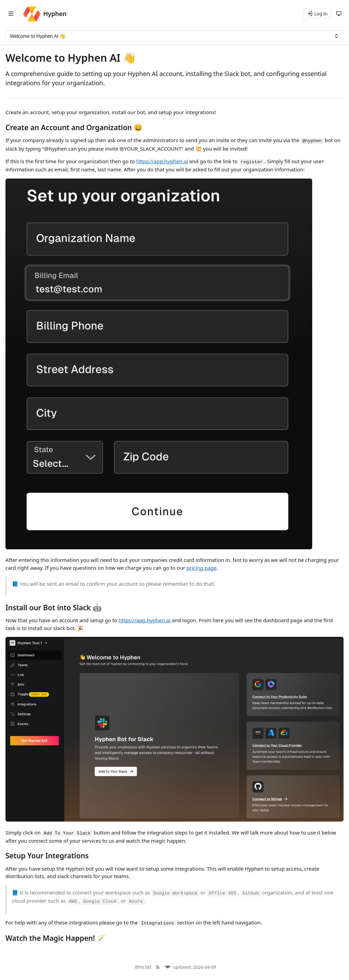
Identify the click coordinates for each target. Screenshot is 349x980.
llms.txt (143, 967)
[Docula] (168, 967)
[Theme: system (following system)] (339, 14)
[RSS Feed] (158, 967)
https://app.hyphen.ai (162, 161)
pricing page (201, 568)
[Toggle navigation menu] (11, 14)
